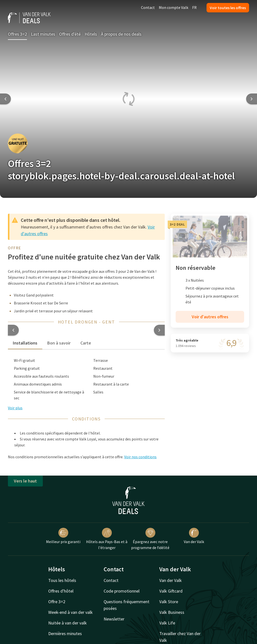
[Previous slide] (5, 99)
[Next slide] (252, 99)
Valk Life (167, 623)
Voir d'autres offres (210, 317)
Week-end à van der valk (70, 612)
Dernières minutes (65, 633)
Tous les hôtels (62, 580)
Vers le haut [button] (25, 481)
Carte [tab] (86, 343)
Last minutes (43, 34)
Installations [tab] (25, 343)
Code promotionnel (122, 591)
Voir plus (15, 408)
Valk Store (169, 602)
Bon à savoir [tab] (59, 343)
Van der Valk (194, 536)
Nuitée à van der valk (68, 623)
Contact (148, 7)
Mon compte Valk (174, 7)
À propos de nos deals (121, 34)
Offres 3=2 (17, 34)
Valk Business (172, 612)
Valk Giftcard (171, 591)
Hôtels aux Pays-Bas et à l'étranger (107, 539)
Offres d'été (70, 34)
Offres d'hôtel (61, 591)
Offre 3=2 (57, 602)
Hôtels (91, 34)
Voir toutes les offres (228, 8)
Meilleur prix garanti (63, 536)
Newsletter (114, 619)
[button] (13, 330)
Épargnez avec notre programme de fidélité (150, 539)
